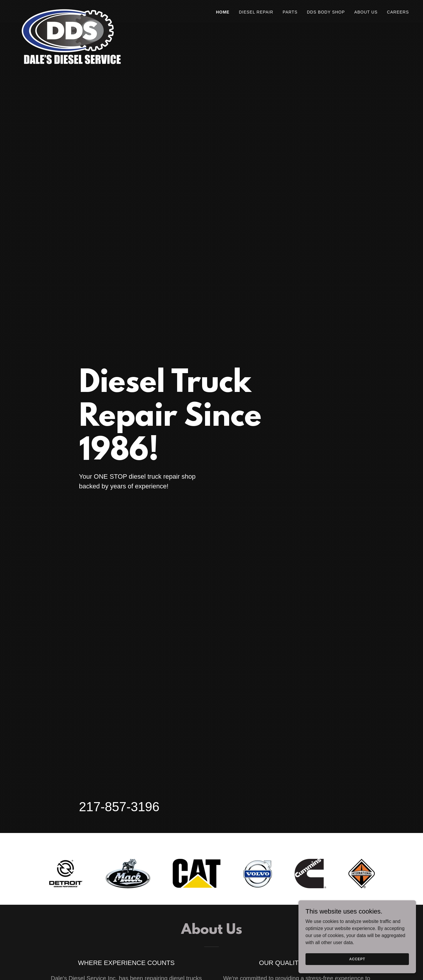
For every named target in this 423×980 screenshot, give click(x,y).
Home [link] (223, 12)
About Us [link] (366, 12)
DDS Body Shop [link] (326, 12)
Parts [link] (290, 12)
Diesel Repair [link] (256, 12)
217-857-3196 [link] (119, 807)
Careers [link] (398, 12)
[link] (70, 10)
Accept (357, 959)
